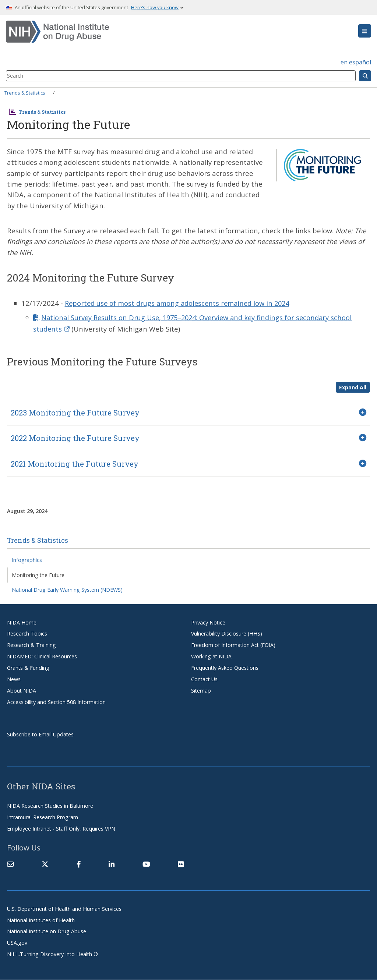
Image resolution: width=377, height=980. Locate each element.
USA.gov (17, 943)
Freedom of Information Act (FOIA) (233, 645)
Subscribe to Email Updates (40, 734)
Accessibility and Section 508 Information (56, 702)
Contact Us (204, 679)
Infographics (27, 560)
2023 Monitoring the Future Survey (75, 413)
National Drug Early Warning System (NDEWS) (67, 590)
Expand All (353, 387)
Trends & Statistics (25, 92)
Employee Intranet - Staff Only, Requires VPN (61, 829)
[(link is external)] (45, 864)
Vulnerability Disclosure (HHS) (227, 634)
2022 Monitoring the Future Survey (75, 438)
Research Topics (27, 634)
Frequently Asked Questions (225, 668)
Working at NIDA (211, 656)
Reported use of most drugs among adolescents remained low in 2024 (180, 303)
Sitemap (201, 691)
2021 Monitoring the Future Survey (75, 464)
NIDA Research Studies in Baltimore (50, 806)
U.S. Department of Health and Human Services (64, 909)
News (14, 679)
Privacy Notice (208, 622)
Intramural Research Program (43, 817)
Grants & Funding (28, 668)
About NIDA (22, 691)
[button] (365, 31)
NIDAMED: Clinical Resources (42, 656)
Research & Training (31, 645)
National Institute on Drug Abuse (47, 932)
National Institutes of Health (41, 920)
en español (356, 62)
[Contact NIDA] (10, 864)
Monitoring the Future (38, 575)
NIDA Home (22, 622)
